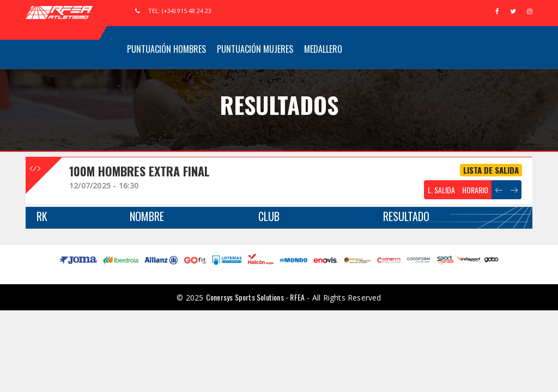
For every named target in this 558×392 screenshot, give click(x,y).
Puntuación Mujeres (255, 49)
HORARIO (475, 190)
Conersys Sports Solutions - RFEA (255, 297)
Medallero (323, 49)
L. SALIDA (441, 190)
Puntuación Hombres (166, 49)
